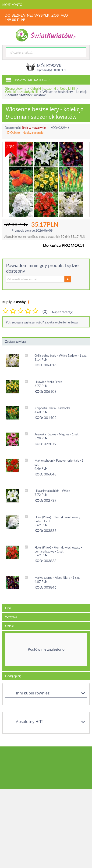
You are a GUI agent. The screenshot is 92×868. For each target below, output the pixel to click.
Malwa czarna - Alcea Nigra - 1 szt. (57, 578)
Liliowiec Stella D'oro (48, 382)
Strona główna (16, 88)
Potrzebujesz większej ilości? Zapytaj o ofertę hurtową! (42, 322)
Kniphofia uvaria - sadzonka (52, 408)
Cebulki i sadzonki (43, 88)
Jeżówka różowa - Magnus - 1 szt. (57, 434)
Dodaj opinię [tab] (13, 676)
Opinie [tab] (9, 626)
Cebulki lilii (67, 88)
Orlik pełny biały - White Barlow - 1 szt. (61, 356)
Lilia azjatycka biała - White (52, 491)
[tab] (46, 651)
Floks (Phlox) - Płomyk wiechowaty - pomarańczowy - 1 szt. (58, 549)
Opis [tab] (8, 608)
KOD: (54, 128)
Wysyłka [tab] (11, 617)
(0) (45, 311)
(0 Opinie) (13, 133)
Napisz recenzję (33, 133)
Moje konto (12, 5)
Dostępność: (13, 128)
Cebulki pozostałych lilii (22, 92)
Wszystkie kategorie (29, 79)
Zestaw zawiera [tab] (15, 341)
